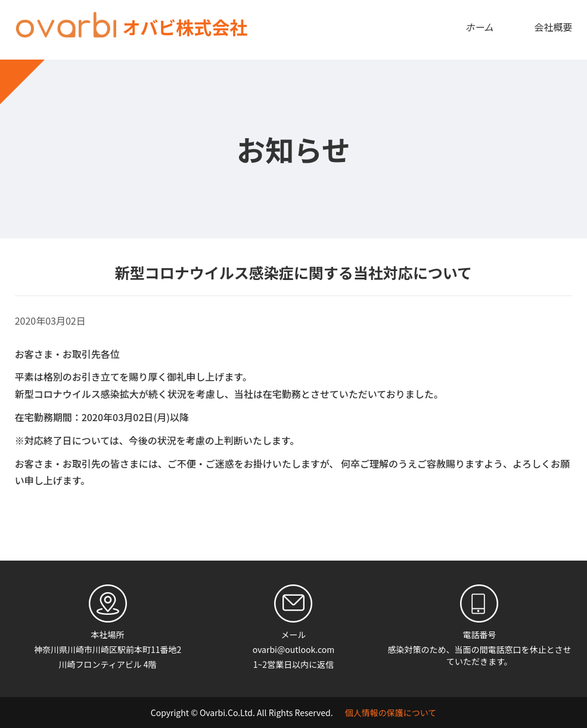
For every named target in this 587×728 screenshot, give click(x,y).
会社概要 (553, 27)
